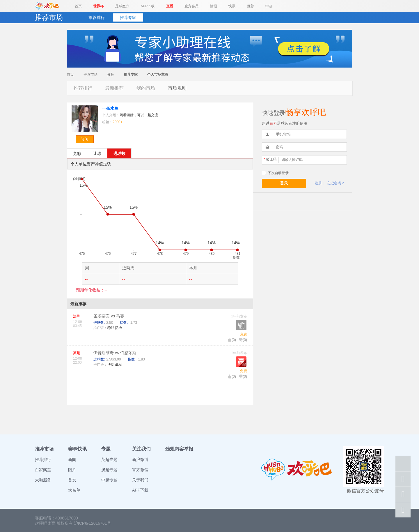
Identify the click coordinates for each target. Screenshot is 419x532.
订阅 (85, 139)
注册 (318, 183)
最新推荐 (114, 88)
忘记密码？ (336, 183)
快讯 (232, 6)
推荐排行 (97, 17)
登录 (284, 183)
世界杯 (98, 6)
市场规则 (177, 88)
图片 (72, 470)
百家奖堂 (43, 470)
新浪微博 (140, 459)
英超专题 (109, 459)
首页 (78, 6)
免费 (244, 334)
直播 (170, 6)
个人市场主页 (158, 75)
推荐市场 (90, 75)
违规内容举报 (179, 449)
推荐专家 (128, 17)
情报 (214, 6)
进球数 (119, 153)
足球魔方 (122, 6)
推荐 (251, 6)
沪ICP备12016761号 (93, 523)
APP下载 (148, 6)
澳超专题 (109, 470)
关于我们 (140, 480)
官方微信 (140, 470)
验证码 (270, 159)
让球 (97, 153)
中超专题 (109, 480)
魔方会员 (191, 6)
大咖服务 (43, 480)
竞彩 (77, 153)
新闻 (72, 459)
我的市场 (146, 88)
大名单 (74, 490)
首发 (72, 480)
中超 (269, 6)
